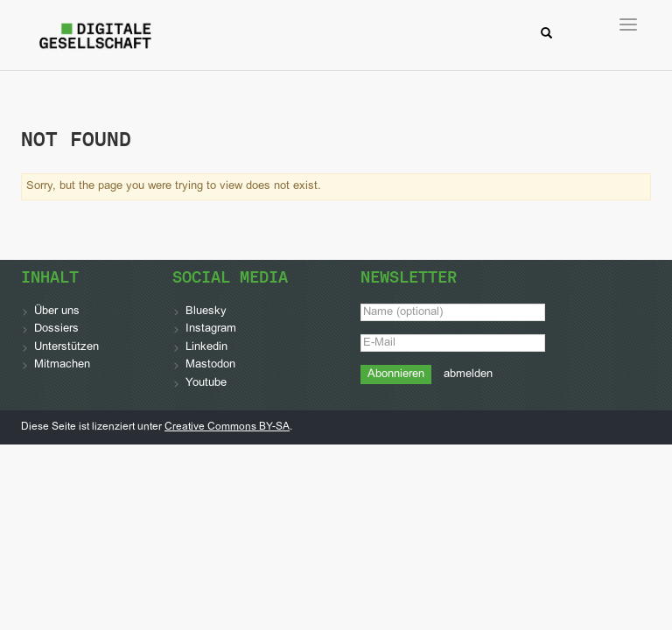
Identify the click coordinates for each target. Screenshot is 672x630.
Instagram (211, 329)
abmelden (468, 374)
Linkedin (206, 347)
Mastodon (210, 365)
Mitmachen (62, 365)
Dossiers (56, 329)
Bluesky (206, 311)
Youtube (206, 383)
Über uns (57, 311)
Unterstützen (66, 347)
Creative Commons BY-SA (227, 427)
